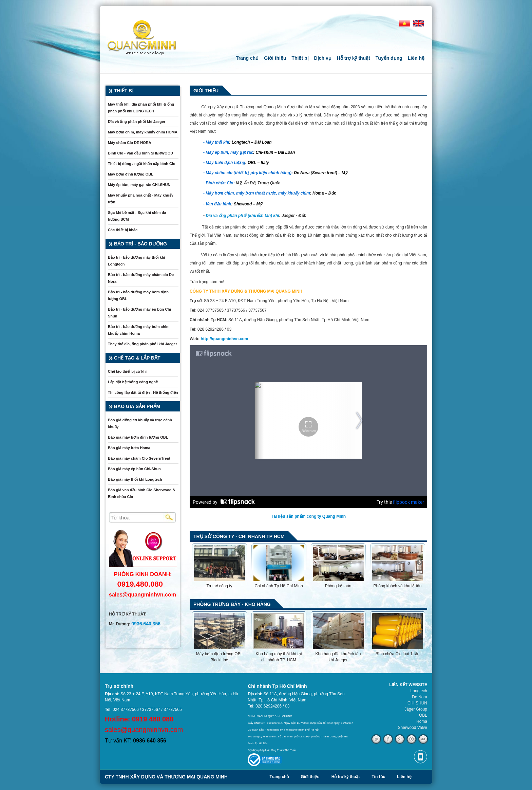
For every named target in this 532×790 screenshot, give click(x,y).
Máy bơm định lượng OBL (131, 174)
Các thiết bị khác (123, 230)
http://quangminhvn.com (224, 339)
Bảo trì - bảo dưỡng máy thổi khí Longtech (137, 261)
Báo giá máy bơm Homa (129, 448)
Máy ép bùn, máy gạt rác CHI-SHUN (139, 185)
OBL (423, 715)
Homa (422, 721)
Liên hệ (416, 58)
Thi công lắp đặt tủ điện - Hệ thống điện (143, 392)
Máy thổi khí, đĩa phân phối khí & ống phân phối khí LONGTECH (141, 108)
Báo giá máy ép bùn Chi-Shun (134, 469)
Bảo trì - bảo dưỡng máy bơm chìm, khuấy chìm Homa (139, 330)
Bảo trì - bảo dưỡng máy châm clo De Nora (141, 278)
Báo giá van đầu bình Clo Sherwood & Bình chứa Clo (142, 493)
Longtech (419, 691)
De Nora (420, 697)
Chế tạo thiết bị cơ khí (127, 371)
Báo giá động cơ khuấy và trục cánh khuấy (140, 423)
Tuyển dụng (389, 58)
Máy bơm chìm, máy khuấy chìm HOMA (143, 132)
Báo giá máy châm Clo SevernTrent (139, 458)
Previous (197, 563)
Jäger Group (416, 709)
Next (420, 563)
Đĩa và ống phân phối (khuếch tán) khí (242, 216)
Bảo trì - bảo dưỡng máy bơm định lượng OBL (138, 295)
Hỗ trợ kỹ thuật (354, 58)
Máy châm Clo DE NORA (130, 143)
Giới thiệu (275, 58)
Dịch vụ (323, 58)
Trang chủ (247, 58)
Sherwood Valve (413, 728)
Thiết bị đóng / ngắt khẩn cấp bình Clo (142, 164)
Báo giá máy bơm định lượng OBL (138, 437)
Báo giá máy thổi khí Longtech (135, 479)
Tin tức (378, 777)
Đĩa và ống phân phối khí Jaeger (137, 122)
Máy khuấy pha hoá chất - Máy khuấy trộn (141, 199)
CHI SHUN (417, 703)
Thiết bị (300, 58)
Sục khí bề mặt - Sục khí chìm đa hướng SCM (137, 216)
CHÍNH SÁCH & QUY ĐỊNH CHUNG (270, 716)
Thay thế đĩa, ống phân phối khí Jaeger (142, 344)
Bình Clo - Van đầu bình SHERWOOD (140, 153)
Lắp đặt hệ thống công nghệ (133, 382)
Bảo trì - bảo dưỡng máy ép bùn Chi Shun (139, 313)
